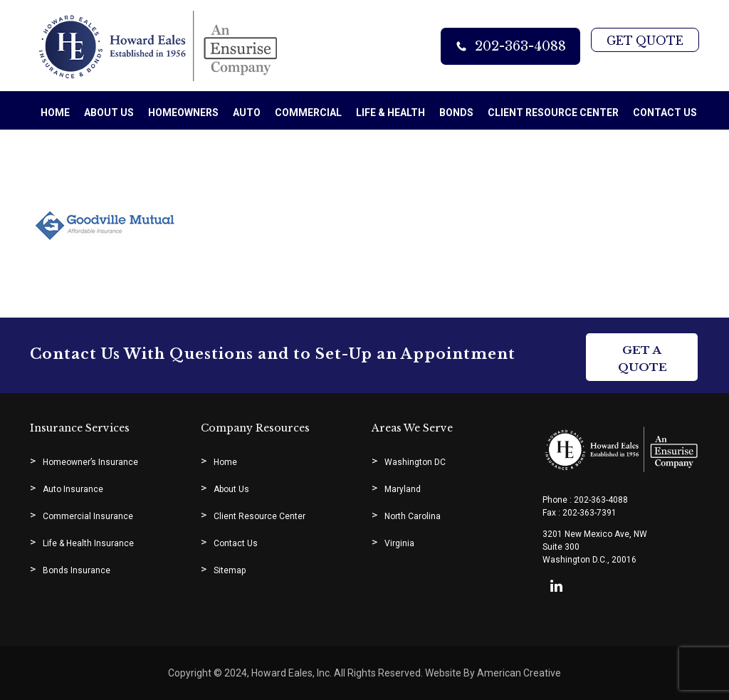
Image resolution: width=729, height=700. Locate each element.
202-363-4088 (518, 46)
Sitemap (230, 570)
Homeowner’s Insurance (90, 462)
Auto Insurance (73, 489)
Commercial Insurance (88, 516)
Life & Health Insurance (88, 543)
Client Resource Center (259, 516)
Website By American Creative (492, 673)
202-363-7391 (589, 513)
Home (225, 462)
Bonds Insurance (77, 570)
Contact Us (236, 543)
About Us (231, 489)
